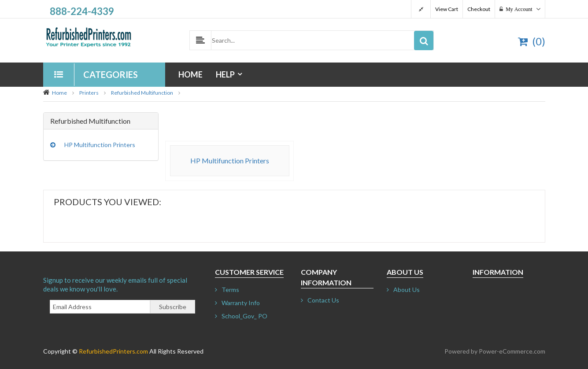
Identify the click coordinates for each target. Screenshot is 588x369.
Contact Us (323, 300)
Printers (89, 93)
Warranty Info (241, 303)
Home (190, 74)
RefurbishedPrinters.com (113, 351)
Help (225, 74)
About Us (407, 290)
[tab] (101, 121)
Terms (230, 290)
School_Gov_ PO (244, 316)
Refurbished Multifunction (142, 93)
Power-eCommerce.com (512, 351)
